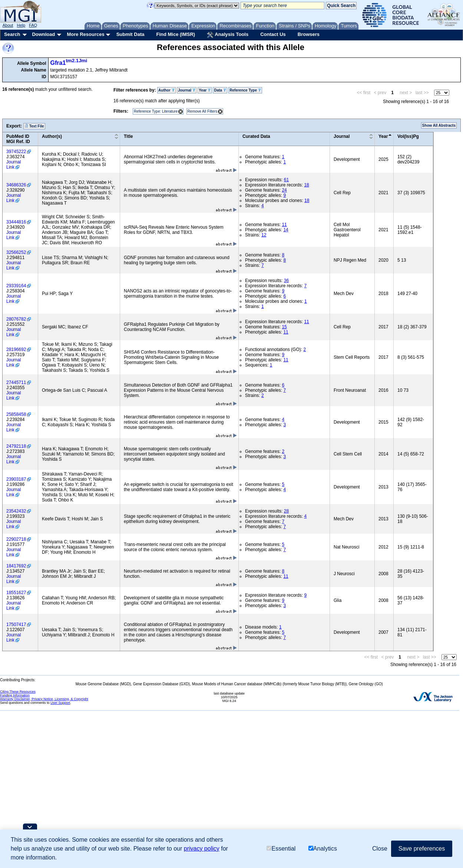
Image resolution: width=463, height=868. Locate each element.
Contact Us (273, 34)
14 (286, 230)
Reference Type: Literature (156, 111)
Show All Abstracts (439, 125)
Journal (187, 90)
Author (166, 90)
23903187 (16, 479)
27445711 (16, 382)
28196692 (16, 349)
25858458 (16, 414)
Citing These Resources (18, 692)
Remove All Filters (203, 111)
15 (284, 327)
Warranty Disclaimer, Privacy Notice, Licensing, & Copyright (44, 699)
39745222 (16, 152)
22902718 (16, 539)
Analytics (323, 849)
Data (220, 90)
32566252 (16, 252)
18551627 (16, 593)
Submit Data (130, 34)
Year (205, 90)
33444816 (16, 222)
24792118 (16, 446)
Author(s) (52, 136)
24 (284, 190)
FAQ (33, 25)
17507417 (16, 625)
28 (286, 511)
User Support (60, 703)
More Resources (85, 34)
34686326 (16, 185)
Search (12, 34)
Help (21, 25)
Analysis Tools (228, 35)
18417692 (16, 566)
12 (264, 235)
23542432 (16, 511)
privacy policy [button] (202, 849)
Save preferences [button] (422, 849)
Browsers (309, 34)
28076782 (16, 319)
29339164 (16, 286)
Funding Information (15, 695)
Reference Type (245, 90)
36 (286, 281)
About (8, 25)
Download (43, 34)
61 (286, 180)
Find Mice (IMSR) (176, 34)
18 (306, 185)
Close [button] (380, 849)
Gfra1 (69, 63)
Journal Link (14, 165)
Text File (34, 126)
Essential (281, 849)
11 (284, 225)
